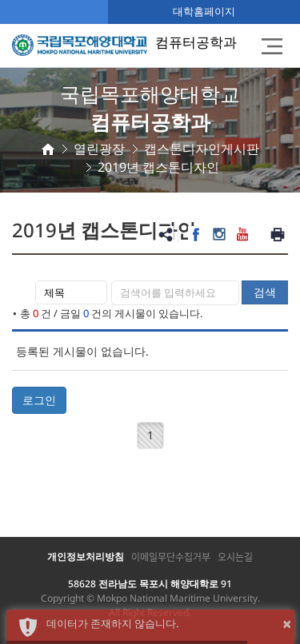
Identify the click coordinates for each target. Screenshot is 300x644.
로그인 (39, 400)
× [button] (287, 624)
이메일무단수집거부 (171, 557)
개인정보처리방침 (86, 557)
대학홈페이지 (204, 11)
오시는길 (235, 557)
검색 (265, 292)
